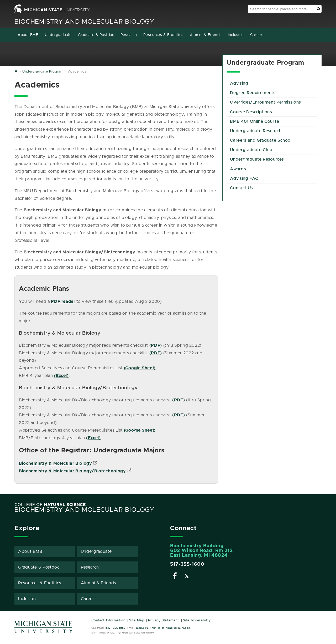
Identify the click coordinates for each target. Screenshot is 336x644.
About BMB (28, 35)
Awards (238, 169)
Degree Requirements (253, 93)
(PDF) (156, 345)
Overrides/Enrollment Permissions (265, 102)
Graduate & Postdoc (96, 35)
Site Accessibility (197, 620)
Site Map (137, 620)
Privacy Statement (164, 620)
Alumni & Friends (206, 35)
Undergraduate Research (256, 131)
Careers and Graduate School (261, 140)
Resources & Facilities (163, 35)
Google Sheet (140, 368)
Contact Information (108, 620)
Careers (257, 35)
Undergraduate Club (251, 150)
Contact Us (241, 188)
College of (50, 505)
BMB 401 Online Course (254, 121)
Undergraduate (58, 35)
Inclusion (236, 35)
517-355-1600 (187, 564)
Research (129, 35)
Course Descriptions (251, 112)
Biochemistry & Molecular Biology (55, 463)
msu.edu (142, 628)
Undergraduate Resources (257, 159)
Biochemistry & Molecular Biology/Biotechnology (72, 471)
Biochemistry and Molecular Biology (84, 22)
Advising (239, 83)
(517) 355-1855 (115, 628)
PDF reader (63, 301)
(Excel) (61, 376)
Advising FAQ (244, 178)
